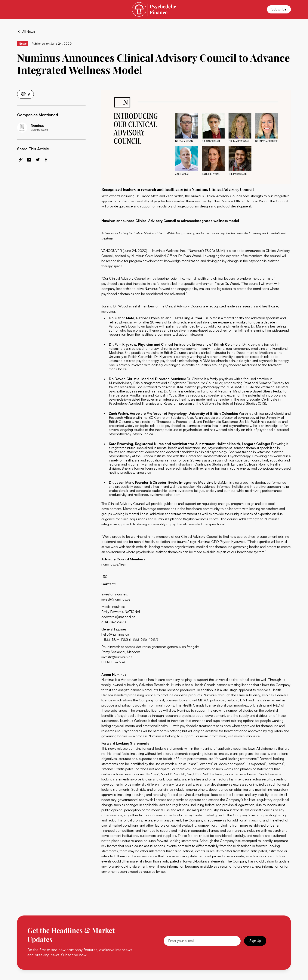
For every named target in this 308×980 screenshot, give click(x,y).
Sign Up (255, 941)
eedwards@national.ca (118, 617)
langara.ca (143, 472)
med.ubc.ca (118, 369)
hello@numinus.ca (115, 634)
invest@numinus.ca (116, 599)
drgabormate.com (189, 334)
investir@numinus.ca (117, 657)
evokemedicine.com (165, 495)
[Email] (202, 941)
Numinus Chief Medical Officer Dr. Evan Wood (166, 256)
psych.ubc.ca (143, 434)
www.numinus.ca (247, 736)
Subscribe (279, 9)
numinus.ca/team (114, 564)
